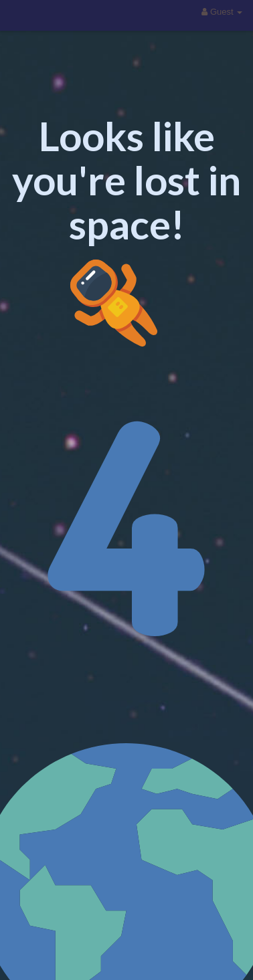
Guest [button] (222, 12)
